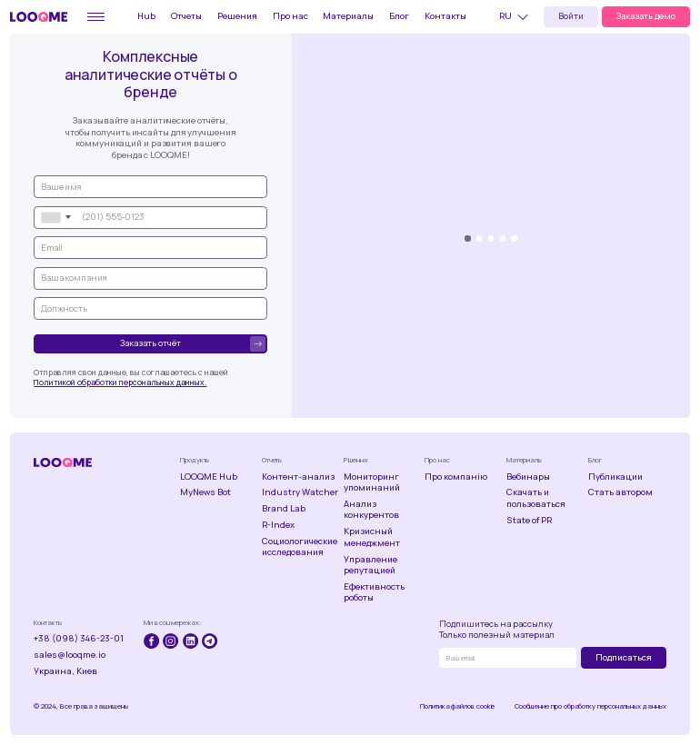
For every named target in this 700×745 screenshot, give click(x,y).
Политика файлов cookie (457, 706)
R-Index (278, 525)
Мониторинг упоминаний (372, 483)
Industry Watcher (300, 492)
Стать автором (620, 492)
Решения (237, 16)
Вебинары (528, 477)
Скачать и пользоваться (536, 498)
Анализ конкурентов (371, 510)
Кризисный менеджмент (372, 537)
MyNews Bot (205, 492)
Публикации (615, 477)
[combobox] (55, 218)
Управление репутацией (370, 566)
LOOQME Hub (209, 477)
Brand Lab (284, 509)
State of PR (529, 521)
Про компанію (456, 477)
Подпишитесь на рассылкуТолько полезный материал (497, 630)
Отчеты (186, 16)
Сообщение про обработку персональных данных (590, 706)
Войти (571, 16)
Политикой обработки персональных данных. (120, 382)
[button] (516, 17)
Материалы (348, 16)
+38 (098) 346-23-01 (79, 639)
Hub (146, 16)
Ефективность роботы (374, 593)
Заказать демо (646, 16)
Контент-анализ (298, 477)
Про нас (290, 16)
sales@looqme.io (70, 655)
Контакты (445, 16)
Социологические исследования (300, 547)
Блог (399, 16)
